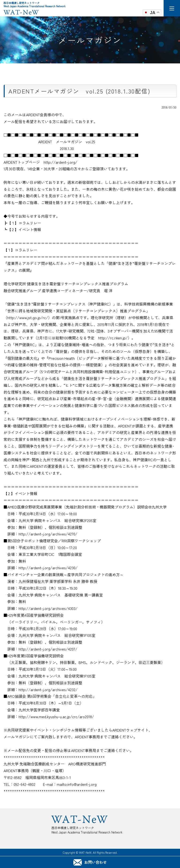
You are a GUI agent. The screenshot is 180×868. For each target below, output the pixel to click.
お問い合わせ (90, 862)
